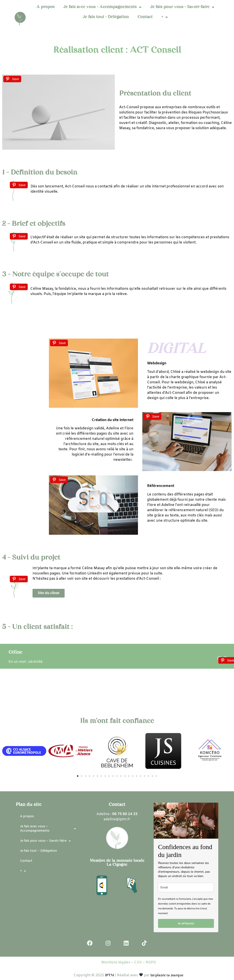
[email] (186, 887)
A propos (45, 7)
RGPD (151, 962)
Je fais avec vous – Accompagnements (102, 7)
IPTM (110, 975)
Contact (145, 17)
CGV (138, 962)
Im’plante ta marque (167, 975)
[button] (78, 776)
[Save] (12, 79)
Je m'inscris (186, 923)
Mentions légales (116, 962)
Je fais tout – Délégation (106, 17)
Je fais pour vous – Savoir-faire (182, 7)
